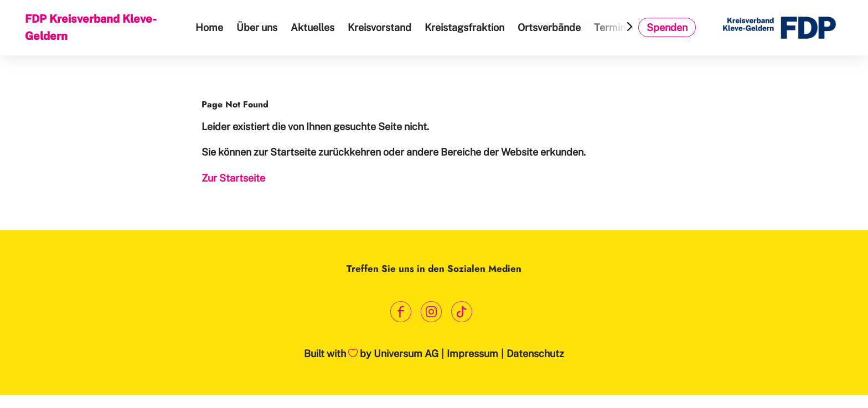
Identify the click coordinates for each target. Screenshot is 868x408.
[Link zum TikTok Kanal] (462, 311)
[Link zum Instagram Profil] (432, 311)
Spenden (667, 27)
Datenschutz (535, 353)
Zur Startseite (233, 178)
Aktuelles (312, 27)
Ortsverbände (549, 27)
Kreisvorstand (379, 27)
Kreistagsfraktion (464, 27)
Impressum (472, 353)
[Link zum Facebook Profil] (401, 311)
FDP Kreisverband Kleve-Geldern (91, 27)
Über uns (257, 27)
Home (209, 27)
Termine (613, 27)
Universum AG (406, 353)
